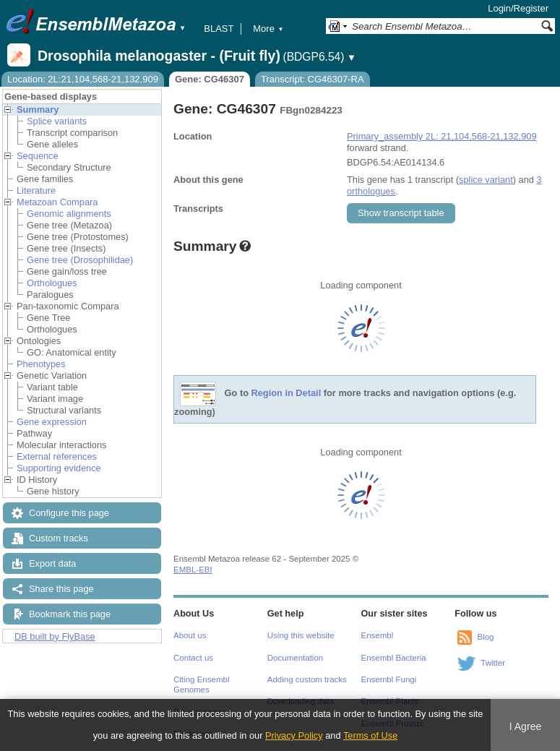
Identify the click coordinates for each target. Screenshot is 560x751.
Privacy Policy (294, 735)
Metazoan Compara (57, 202)
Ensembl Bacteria (394, 658)
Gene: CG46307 (210, 79)
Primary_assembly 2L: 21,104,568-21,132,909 (442, 136)
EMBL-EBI (193, 570)
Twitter (493, 663)
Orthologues (52, 283)
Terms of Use (370, 735)
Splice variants (57, 121)
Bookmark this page (70, 614)
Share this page (61, 589)
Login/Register (518, 8)
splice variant (486, 180)
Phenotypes (41, 364)
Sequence (38, 156)
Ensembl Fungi (389, 679)
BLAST (219, 29)
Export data (52, 563)
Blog (485, 637)
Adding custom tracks (307, 679)
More (268, 29)
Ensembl (378, 635)
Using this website (301, 635)
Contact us (193, 658)
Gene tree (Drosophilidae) (80, 260)
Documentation (295, 658)
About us (190, 635)
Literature (36, 190)
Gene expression (52, 422)
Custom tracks (59, 538)
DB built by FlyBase (55, 636)
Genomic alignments (69, 214)
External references (57, 456)
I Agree (526, 726)
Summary (38, 110)
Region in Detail (287, 394)
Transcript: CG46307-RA (313, 79)
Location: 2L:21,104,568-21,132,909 (83, 79)
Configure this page (69, 513)
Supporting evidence (59, 468)
